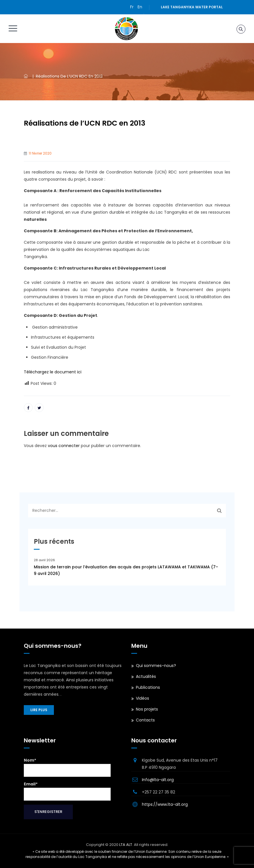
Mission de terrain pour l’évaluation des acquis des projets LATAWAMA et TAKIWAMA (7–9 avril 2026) (126, 570)
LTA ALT (126, 845)
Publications (148, 687)
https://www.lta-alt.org (165, 804)
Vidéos (142, 698)
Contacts (145, 720)
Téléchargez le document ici (53, 372)
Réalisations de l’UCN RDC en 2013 (85, 123)
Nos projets (147, 709)
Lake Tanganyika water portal (192, 7)
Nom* (67, 767)
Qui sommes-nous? (156, 666)
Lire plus (39, 710)
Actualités (146, 676)
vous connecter (64, 446)
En (140, 7)
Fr (132, 7)
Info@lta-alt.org (158, 780)
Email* (67, 791)
